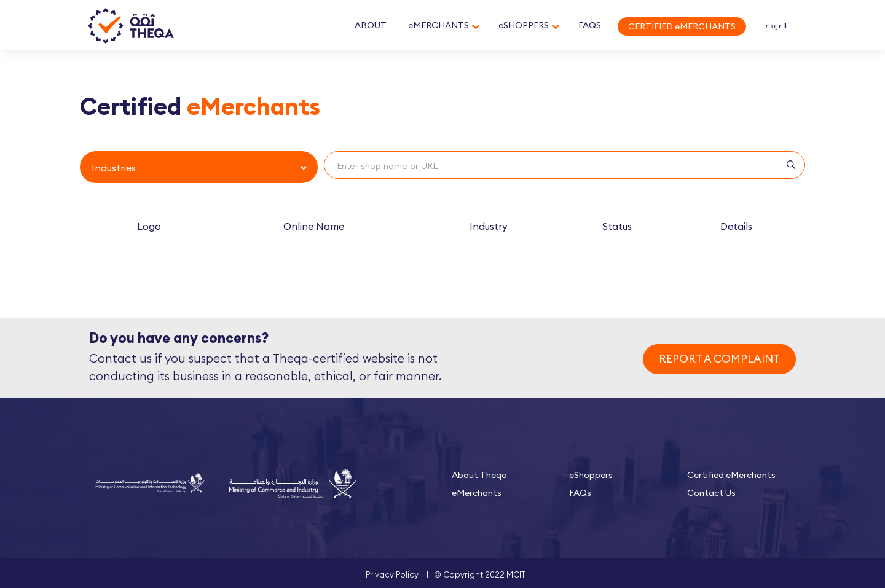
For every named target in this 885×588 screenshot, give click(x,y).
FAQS (590, 25)
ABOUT (371, 25)
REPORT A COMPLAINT (719, 359)
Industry (489, 226)
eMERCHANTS (439, 25)
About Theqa (479, 475)
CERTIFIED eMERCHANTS (682, 26)
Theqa (131, 26)
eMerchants (477, 493)
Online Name (314, 226)
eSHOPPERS (524, 25)
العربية (776, 25)
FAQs (580, 493)
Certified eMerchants (731, 475)
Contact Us (711, 493)
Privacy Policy (392, 574)
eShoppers (591, 475)
